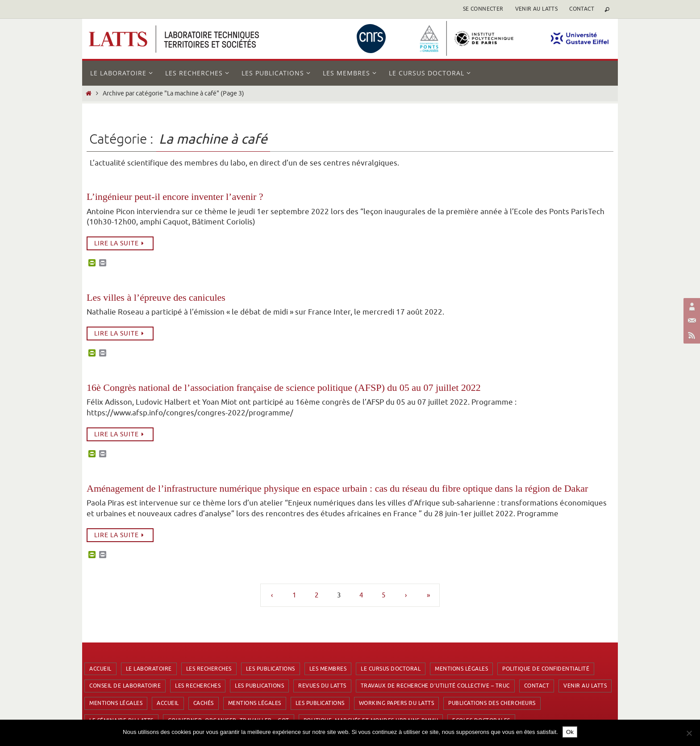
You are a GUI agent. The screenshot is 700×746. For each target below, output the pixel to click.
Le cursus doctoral (391, 669)
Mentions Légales (461, 669)
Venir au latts (537, 9)
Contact (582, 9)
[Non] (689, 733)
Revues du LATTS (322, 686)
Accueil (100, 669)
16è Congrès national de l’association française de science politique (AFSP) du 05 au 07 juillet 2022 (284, 388)
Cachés (204, 703)
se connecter (483, 9)
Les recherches (209, 669)
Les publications (271, 669)
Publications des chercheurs (492, 703)
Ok (570, 732)
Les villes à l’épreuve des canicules (156, 297)
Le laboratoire (149, 669)
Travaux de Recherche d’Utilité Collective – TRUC (435, 686)
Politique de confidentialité (546, 669)
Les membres (328, 669)
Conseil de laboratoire (125, 686)
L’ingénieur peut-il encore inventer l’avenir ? (175, 197)
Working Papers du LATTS (397, 703)
